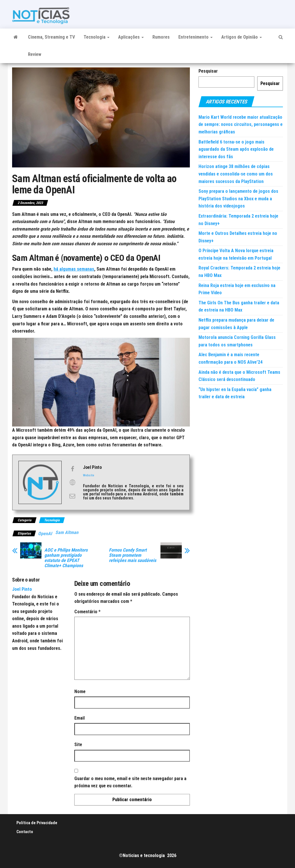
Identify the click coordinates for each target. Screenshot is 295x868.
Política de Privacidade (37, 823)
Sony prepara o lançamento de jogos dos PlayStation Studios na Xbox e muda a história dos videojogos (238, 199)
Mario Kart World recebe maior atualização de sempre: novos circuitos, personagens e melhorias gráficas (241, 124)
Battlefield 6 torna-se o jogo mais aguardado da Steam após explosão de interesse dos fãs (236, 149)
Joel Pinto (22, 589)
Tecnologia (97, 37)
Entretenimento (195, 37)
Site (78, 745)
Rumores (161, 37)
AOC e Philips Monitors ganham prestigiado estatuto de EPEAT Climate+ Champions (66, 558)
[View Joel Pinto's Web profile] (72, 482)
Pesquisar (208, 71)
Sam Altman (67, 532)
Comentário (87, 612)
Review (35, 54)
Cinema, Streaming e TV (51, 37)
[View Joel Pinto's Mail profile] (72, 496)
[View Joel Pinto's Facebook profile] (72, 469)
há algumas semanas (74, 269)
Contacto (25, 832)
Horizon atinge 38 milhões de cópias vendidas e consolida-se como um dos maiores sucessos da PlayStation (236, 174)
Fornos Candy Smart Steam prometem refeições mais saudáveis (133, 555)
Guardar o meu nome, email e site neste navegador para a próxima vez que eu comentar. (130, 782)
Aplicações (131, 37)
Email (80, 718)
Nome (80, 691)
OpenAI (45, 534)
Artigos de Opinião (242, 37)
